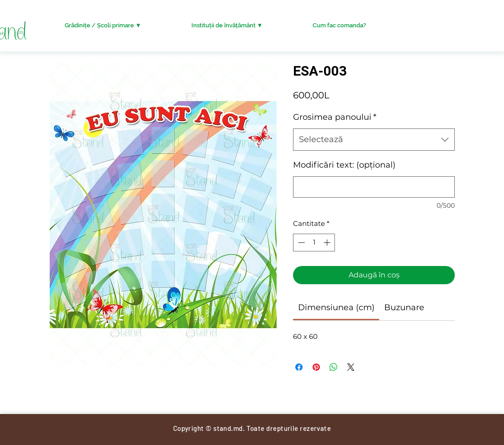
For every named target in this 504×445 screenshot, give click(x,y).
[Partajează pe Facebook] (299, 367)
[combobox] (374, 140)
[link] (336, 307)
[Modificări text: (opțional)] (374, 187)
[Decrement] (301, 243)
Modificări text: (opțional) (344, 165)
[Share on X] (351, 367)
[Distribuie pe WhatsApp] (334, 367)
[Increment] (328, 243)
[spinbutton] (314, 243)
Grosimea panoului (335, 117)
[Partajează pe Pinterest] (316, 367)
